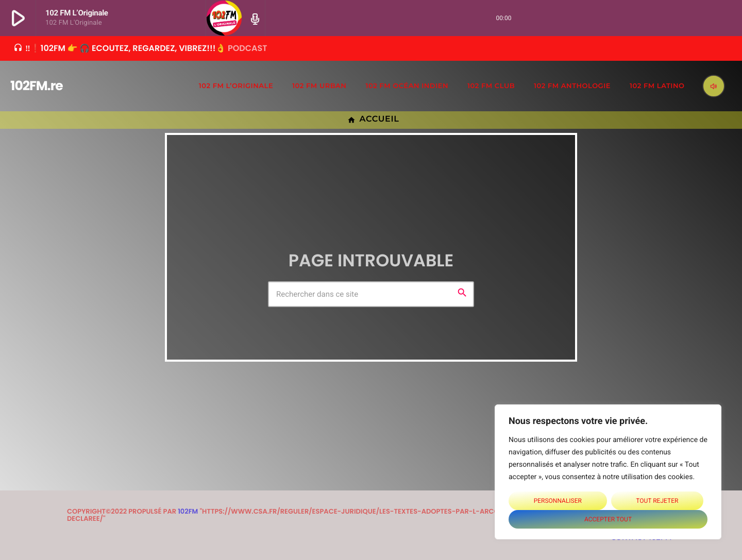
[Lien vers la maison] (28, 86)
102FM (188, 511)
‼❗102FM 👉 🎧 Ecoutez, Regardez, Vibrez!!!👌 (140, 48)
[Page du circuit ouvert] (254, 19)
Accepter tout (608, 519)
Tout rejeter (657, 501)
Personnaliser (558, 501)
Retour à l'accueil (372, 326)
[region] (608, 472)
